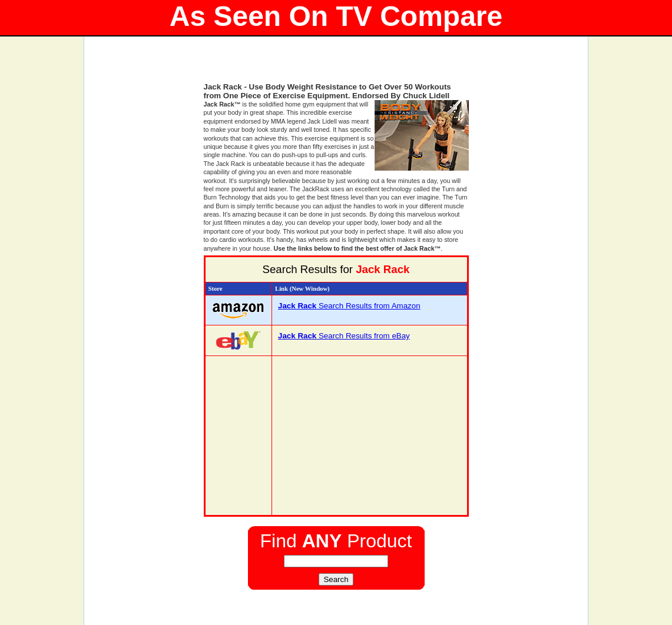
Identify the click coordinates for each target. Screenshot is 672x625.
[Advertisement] (336, 65)
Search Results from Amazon (349, 306)
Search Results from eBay (344, 336)
